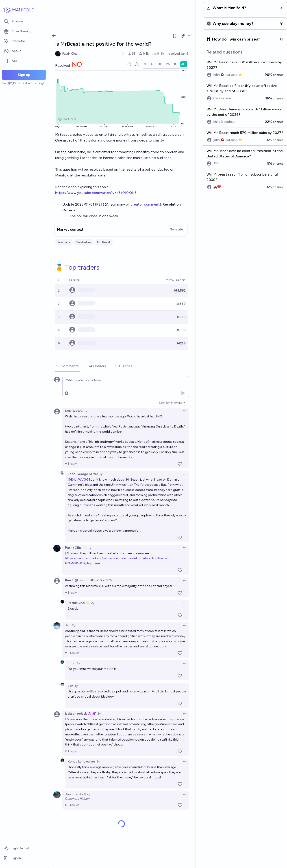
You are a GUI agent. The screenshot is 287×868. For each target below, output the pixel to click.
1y (86, 411)
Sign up (24, 75)
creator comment (145, 204)
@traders (72, 553)
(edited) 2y (82, 794)
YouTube (64, 242)
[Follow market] (175, 36)
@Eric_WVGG (78, 480)
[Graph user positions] (137, 64)
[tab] (67, 366)
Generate (176, 229)
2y (111, 580)
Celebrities (84, 242)
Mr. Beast (104, 242)
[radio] (146, 64)
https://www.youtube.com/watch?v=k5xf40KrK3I (96, 193)
